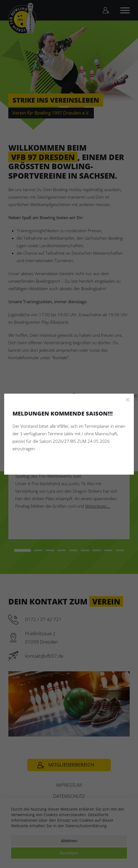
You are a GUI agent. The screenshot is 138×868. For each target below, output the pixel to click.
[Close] (128, 400)
